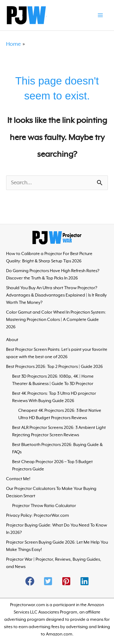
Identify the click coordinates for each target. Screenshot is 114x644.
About (12, 340)
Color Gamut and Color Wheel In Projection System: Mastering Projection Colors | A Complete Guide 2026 (56, 320)
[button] (30, 581)
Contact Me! (18, 479)
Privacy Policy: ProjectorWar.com (38, 516)
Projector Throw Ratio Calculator (44, 506)
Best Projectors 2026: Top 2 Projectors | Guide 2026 (54, 367)
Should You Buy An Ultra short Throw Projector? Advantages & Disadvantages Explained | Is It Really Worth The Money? (56, 295)
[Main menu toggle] (100, 15)
